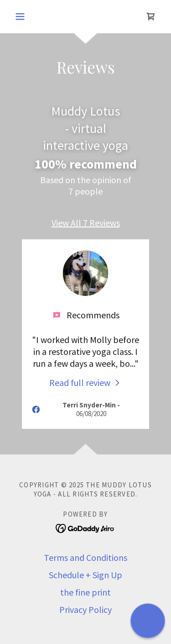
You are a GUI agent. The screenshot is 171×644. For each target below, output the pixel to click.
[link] (151, 16)
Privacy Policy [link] (85, 610)
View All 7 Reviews (86, 223)
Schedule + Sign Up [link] (85, 575)
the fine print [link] (85, 592)
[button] (22, 16)
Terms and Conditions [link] (85, 557)
